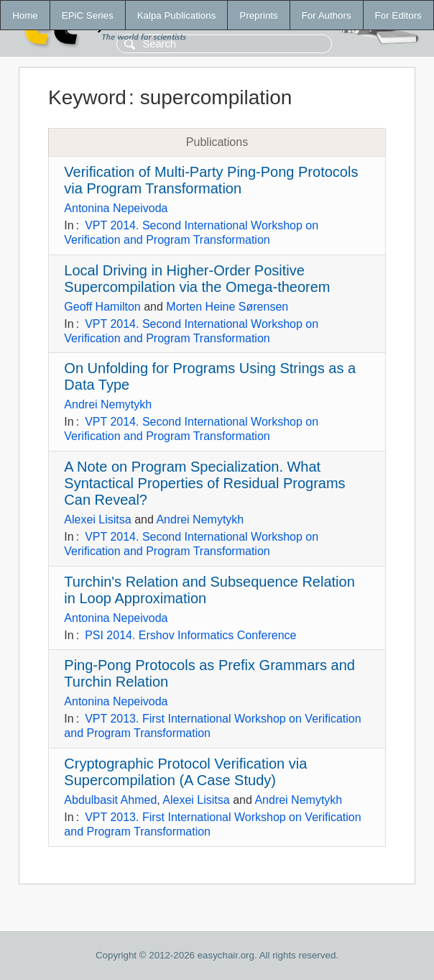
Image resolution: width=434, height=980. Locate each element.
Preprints (258, 15)
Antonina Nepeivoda (116, 208)
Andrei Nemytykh (108, 404)
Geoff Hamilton (102, 307)
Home (25, 15)
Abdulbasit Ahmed (110, 800)
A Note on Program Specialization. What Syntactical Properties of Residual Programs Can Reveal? (204, 483)
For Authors (327, 15)
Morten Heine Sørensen (227, 307)
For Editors (398, 15)
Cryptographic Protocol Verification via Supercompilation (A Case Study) (185, 772)
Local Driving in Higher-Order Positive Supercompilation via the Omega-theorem (197, 279)
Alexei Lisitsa (97, 519)
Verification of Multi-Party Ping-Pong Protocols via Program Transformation (211, 180)
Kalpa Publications (177, 15)
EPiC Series (88, 15)
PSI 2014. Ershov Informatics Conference (190, 635)
